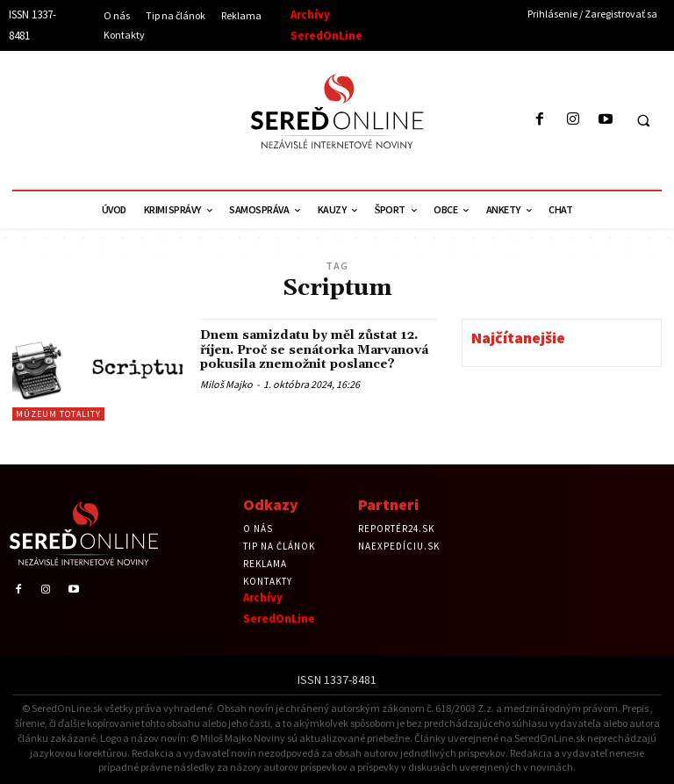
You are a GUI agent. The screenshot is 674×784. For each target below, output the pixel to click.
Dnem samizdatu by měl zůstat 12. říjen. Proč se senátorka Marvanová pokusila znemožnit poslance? (317, 348)
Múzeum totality (58, 414)
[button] (643, 120)
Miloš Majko (226, 381)
